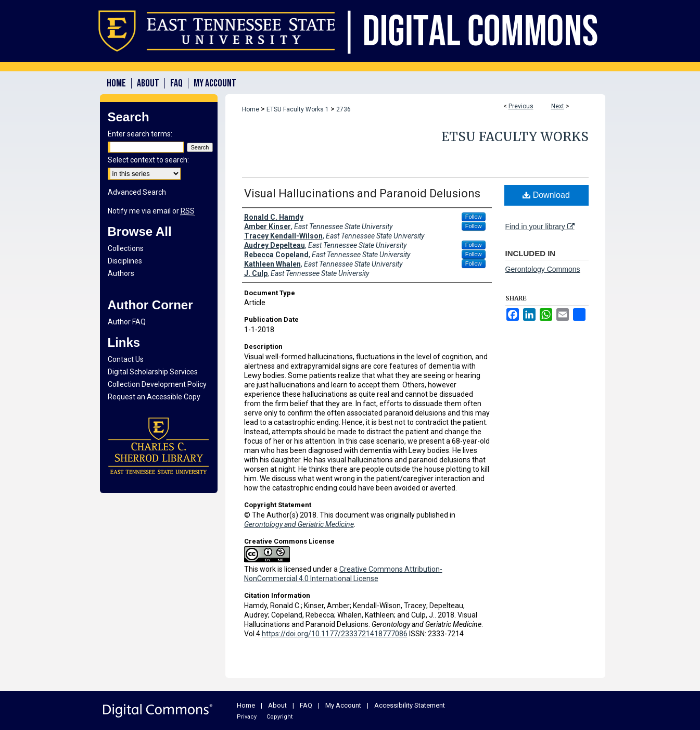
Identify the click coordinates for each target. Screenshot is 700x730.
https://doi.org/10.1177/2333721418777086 (335, 634)
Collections (126, 248)
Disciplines (125, 261)
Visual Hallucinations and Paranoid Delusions (362, 193)
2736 (343, 109)
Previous (521, 106)
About (277, 705)
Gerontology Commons (543, 269)
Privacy (247, 717)
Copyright (279, 717)
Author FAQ (127, 322)
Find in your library (540, 226)
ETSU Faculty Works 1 (298, 109)
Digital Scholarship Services (153, 372)
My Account (343, 705)
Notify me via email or (151, 211)
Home (251, 109)
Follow (474, 217)
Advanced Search (137, 192)
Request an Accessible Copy (154, 397)
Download (546, 195)
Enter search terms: (140, 134)
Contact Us (126, 359)
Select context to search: (148, 160)
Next (558, 106)
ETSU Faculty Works (515, 137)
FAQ (306, 705)
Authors (121, 273)
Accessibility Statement (410, 705)
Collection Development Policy (157, 384)
